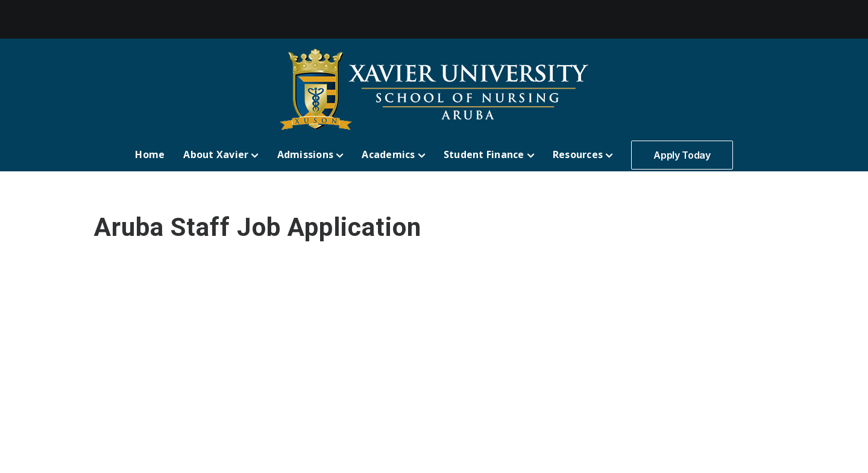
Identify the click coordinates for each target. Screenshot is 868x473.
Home (150, 154)
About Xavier (221, 154)
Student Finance (489, 154)
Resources (583, 154)
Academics (393, 154)
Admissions (310, 154)
